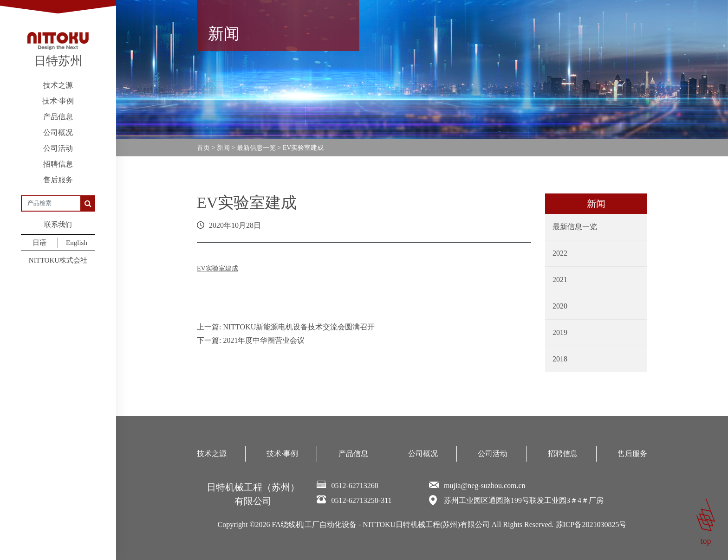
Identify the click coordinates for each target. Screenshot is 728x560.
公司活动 (58, 148)
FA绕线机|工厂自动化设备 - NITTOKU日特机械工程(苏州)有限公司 (381, 525)
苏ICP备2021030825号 (591, 525)
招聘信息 (58, 164)
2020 (560, 306)
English (77, 243)
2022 (560, 253)
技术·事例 (58, 101)
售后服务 (58, 180)
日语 (39, 243)
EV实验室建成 (218, 268)
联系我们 (58, 225)
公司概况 (58, 132)
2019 (560, 332)
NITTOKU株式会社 (58, 260)
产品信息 (58, 117)
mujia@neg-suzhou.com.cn (485, 486)
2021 (560, 280)
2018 (560, 359)
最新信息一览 (575, 227)
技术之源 (58, 85)
